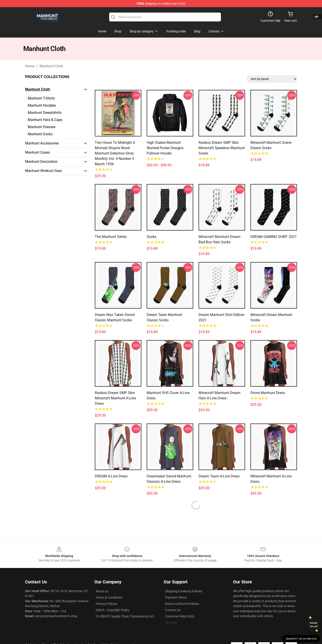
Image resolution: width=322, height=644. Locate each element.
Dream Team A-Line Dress (219, 476)
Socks (151, 237)
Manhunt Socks (40, 134)
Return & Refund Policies (182, 604)
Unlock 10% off (314, 625)
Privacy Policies (106, 604)
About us (102, 591)
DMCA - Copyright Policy (112, 610)
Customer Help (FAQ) (180, 616)
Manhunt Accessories (42, 143)
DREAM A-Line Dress (111, 476)
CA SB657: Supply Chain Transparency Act (125, 616)
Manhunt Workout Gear (43, 171)
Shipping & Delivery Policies (184, 591)
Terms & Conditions (109, 597)
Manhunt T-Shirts (41, 98)
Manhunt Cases (37, 152)
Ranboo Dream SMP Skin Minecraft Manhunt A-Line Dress (115, 398)
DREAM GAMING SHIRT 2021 (274, 237)
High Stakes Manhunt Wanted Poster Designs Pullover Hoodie (165, 148)
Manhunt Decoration (41, 162)
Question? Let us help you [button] (301, 639)
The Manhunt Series (111, 237)
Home (30, 66)
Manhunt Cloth (51, 66)
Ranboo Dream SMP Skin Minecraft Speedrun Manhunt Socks (222, 148)
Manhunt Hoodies (42, 105)
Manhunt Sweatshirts (45, 113)
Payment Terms (176, 597)
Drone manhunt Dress (268, 393)
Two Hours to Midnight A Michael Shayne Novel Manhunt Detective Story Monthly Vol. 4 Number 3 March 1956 (115, 153)
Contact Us (173, 610)
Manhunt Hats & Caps (45, 120)
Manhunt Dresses (42, 127)
